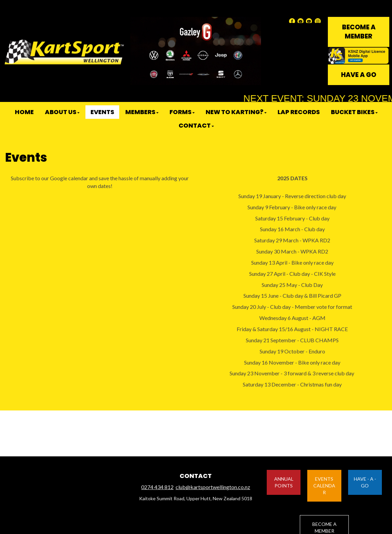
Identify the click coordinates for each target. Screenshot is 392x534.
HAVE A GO (359, 75)
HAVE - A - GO (365, 482)
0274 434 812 (157, 487)
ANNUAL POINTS (284, 482)
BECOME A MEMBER (359, 32)
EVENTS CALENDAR (324, 486)
